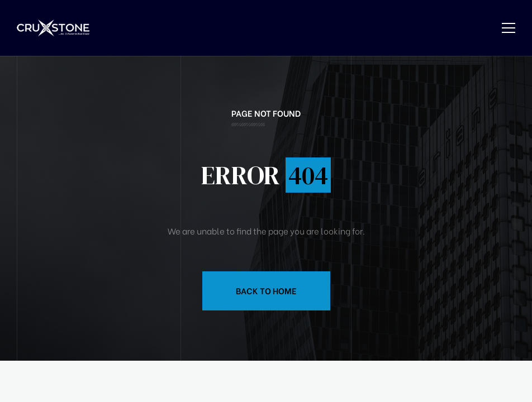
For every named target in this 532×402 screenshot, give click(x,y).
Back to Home (266, 290)
